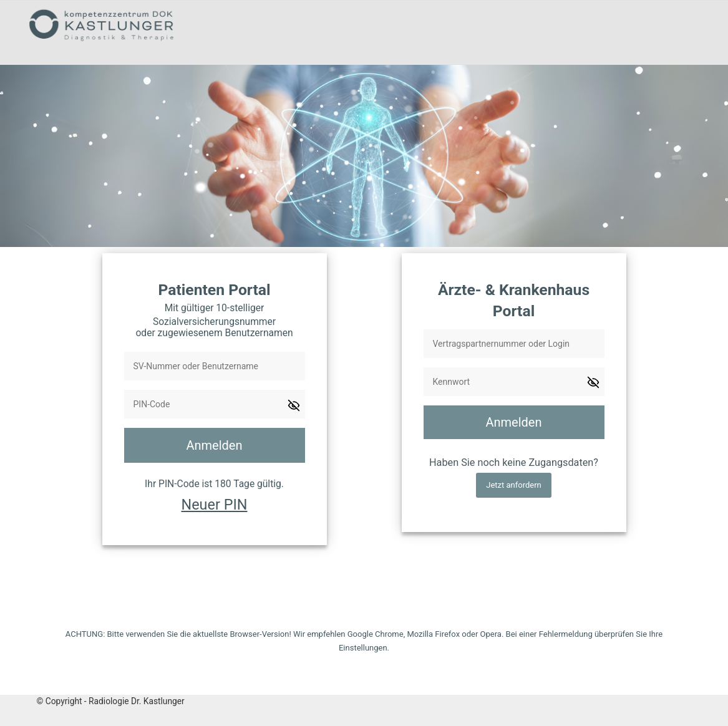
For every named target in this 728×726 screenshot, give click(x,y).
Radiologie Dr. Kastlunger (137, 701)
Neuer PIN (215, 505)
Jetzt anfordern (514, 485)
